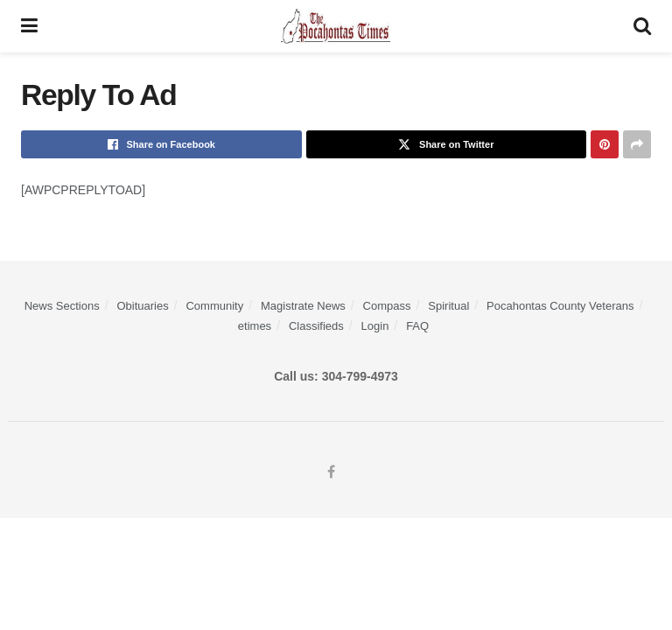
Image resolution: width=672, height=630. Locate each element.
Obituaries (142, 306)
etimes (255, 326)
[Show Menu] (29, 26)
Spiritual (448, 306)
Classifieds (316, 326)
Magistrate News (303, 306)
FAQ (417, 326)
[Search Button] (642, 26)
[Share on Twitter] (447, 144)
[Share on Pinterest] (605, 144)
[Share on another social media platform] (637, 144)
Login (375, 326)
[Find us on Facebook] (331, 472)
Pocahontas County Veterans (560, 306)
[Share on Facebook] (161, 144)
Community (214, 306)
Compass (387, 306)
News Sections (62, 306)
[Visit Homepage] (336, 26)
